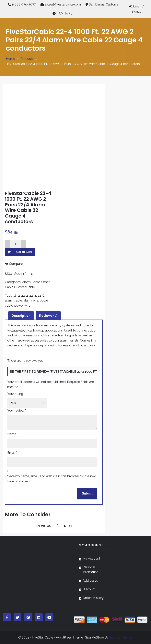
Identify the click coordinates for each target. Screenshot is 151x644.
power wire (22, 306)
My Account (91, 559)
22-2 (25, 296)
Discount (89, 589)
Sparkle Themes (121, 637)
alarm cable (13, 300)
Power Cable (26, 287)
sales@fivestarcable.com (63, 4)
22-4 (33, 296)
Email (12, 453)
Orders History (93, 598)
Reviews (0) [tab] (48, 316)
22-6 (41, 296)
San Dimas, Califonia (104, 4)
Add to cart (24, 252)
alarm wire (31, 300)
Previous (43, 526)
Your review (17, 410)
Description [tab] (21, 316)
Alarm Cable (31, 282)
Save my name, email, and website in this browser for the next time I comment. (52, 479)
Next (69, 526)
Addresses (90, 581)
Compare (16, 264)
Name (13, 434)
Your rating (16, 394)
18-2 (17, 296)
